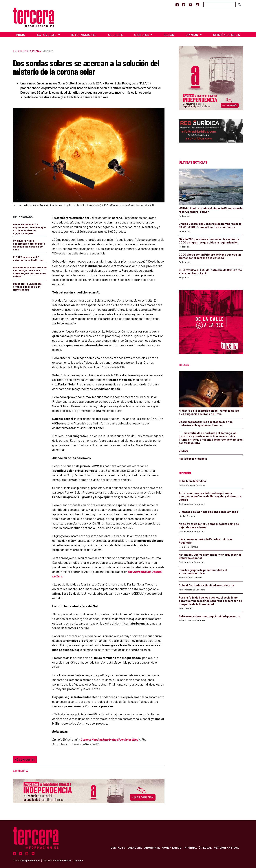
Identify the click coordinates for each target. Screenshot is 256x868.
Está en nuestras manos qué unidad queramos (209, 616)
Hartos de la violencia (193, 459)
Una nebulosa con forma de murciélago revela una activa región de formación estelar (30, 272)
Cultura (116, 35)
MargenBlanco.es (31, 860)
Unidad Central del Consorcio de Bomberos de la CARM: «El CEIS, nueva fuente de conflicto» (210, 225)
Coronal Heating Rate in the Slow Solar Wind (109, 739)
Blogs (169, 35)
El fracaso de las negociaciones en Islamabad (208, 512)
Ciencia (35, 51)
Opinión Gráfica (227, 35)
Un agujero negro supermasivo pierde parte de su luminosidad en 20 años (29, 245)
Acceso (79, 860)
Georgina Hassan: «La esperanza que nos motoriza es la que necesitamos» (206, 423)
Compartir (25, 759)
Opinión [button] (192, 35)
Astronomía (20, 771)
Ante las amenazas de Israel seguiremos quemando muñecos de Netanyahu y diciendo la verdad (210, 496)
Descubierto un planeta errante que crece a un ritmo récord (27, 287)
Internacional (84, 35)
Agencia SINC (20, 51)
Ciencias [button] (142, 35)
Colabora (132, 847)
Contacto (114, 847)
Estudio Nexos (63, 860)
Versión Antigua (226, 847)
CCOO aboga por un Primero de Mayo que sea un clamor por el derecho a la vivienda (210, 256)
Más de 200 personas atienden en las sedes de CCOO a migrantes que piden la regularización (209, 241)
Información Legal (197, 847)
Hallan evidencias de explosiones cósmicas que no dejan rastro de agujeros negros (29, 229)
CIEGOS (184, 451)
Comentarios (170, 847)
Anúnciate (150, 847)
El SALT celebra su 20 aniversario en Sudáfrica (28, 258)
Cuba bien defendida (192, 481)
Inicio (21, 35)
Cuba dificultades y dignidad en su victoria (206, 585)
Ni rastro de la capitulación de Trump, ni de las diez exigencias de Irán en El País (209, 412)
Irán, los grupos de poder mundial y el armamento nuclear (203, 572)
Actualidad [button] (47, 35)
